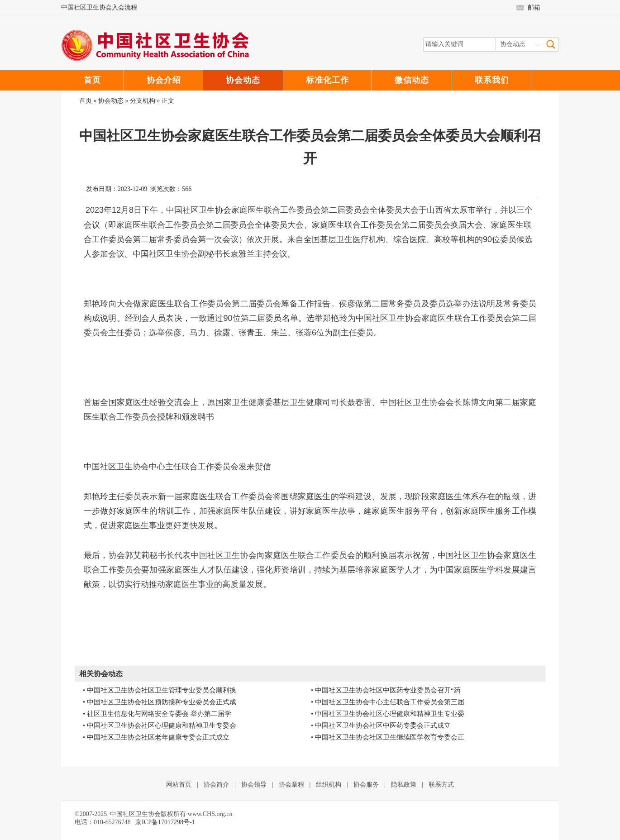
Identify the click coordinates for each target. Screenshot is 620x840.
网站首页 (179, 785)
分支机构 (143, 101)
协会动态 (111, 101)
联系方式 (441, 785)
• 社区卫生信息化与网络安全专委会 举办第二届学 (157, 714)
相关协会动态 (101, 674)
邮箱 (534, 7)
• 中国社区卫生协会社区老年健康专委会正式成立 (156, 737)
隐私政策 (404, 785)
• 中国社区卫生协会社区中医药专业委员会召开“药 (386, 690)
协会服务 (366, 785)
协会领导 (254, 785)
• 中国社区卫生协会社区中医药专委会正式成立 (381, 725)
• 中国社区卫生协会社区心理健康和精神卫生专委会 (160, 725)
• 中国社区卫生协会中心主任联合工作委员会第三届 (388, 702)
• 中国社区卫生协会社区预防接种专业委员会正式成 (160, 702)
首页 (86, 101)
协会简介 (216, 785)
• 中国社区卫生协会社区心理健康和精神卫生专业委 (388, 714)
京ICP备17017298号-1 (165, 822)
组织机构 (329, 785)
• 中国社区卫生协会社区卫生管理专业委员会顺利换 (160, 690)
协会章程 (291, 785)
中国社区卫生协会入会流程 (99, 7)
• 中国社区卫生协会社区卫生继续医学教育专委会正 (388, 737)
